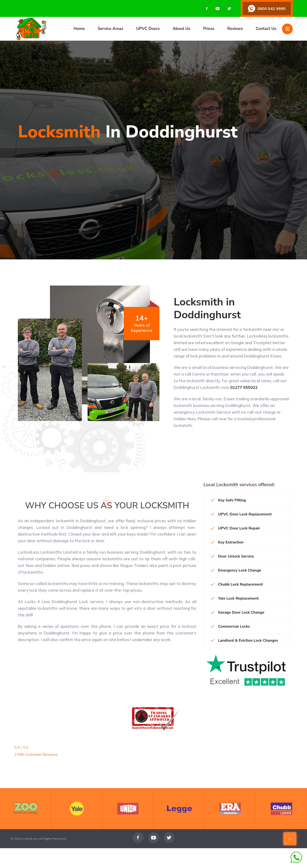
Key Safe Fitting (228, 500)
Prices (209, 29)
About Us (181, 29)
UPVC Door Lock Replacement (241, 514)
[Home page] (55, 29)
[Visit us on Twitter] (229, 9)
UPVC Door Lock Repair (235, 528)
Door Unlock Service (232, 556)
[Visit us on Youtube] (218, 9)
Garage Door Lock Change (238, 612)
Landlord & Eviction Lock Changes (245, 640)
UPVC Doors (148, 29)
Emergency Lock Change (236, 570)
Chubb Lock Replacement (237, 584)
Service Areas (110, 29)
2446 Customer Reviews (36, 754)
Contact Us (266, 29)
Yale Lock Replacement (235, 598)
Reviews (235, 29)
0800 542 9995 (272, 9)
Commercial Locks (230, 626)
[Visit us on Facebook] (207, 9)
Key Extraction (227, 542)
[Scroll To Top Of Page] (290, 849)
